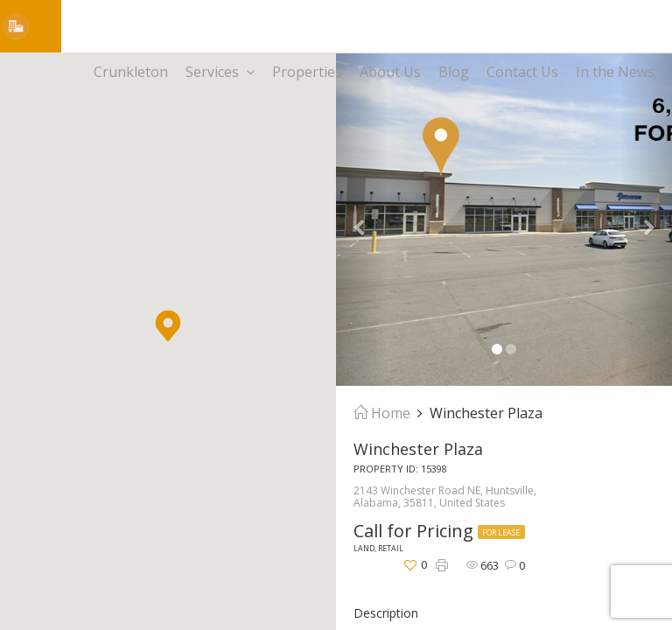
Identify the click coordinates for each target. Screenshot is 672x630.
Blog (454, 72)
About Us (390, 72)
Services (220, 72)
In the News (615, 72)
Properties (307, 72)
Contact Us (522, 72)
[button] (168, 326)
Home (382, 413)
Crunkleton (131, 72)
